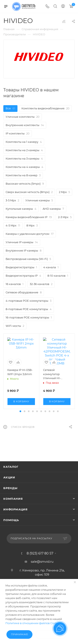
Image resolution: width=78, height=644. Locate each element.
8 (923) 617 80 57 (40, 557)
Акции (9, 481)
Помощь (11, 524)
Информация (15, 513)
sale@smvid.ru (42, 565)
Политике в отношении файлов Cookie (33, 623)
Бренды (10, 492)
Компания (13, 502)
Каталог (11, 470)
